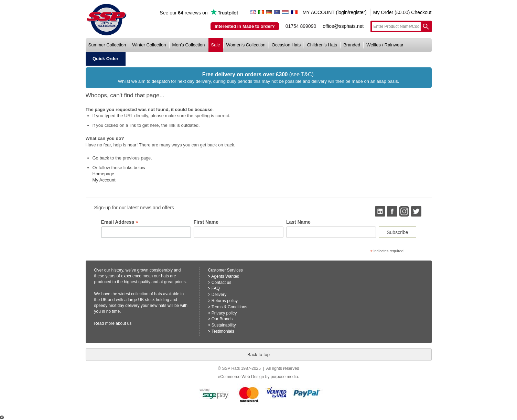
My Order (383, 12)
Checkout (421, 12)
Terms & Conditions (229, 307)
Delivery (219, 295)
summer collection (107, 45)
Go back (101, 158)
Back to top (258, 355)
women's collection (246, 45)
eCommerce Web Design (241, 377)
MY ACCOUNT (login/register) (335, 12)
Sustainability (224, 325)
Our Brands (222, 319)
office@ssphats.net (343, 26)
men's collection (189, 45)
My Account (104, 180)
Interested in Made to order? (245, 26)
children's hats (322, 45)
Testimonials (223, 331)
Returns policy (225, 301)
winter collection (149, 45)
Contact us (221, 283)
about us (123, 323)
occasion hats (286, 45)
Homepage (104, 174)
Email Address (120, 222)
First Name (206, 222)
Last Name (298, 222)
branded (352, 45)
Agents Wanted (225, 276)
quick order (105, 59)
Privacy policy (224, 313)
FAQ (216, 288)
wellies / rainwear (385, 45)
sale (216, 45)
